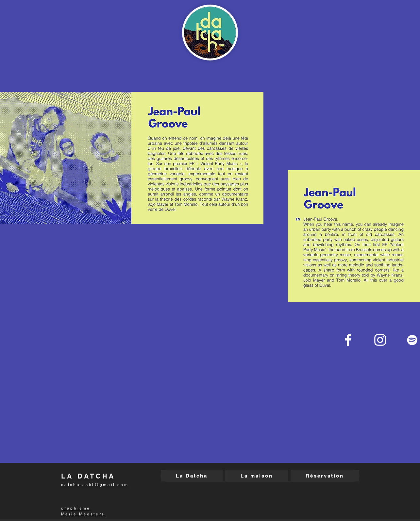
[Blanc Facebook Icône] (348, 340)
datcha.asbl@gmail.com (95, 485)
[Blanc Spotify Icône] (412, 340)
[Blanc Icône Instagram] (380, 340)
